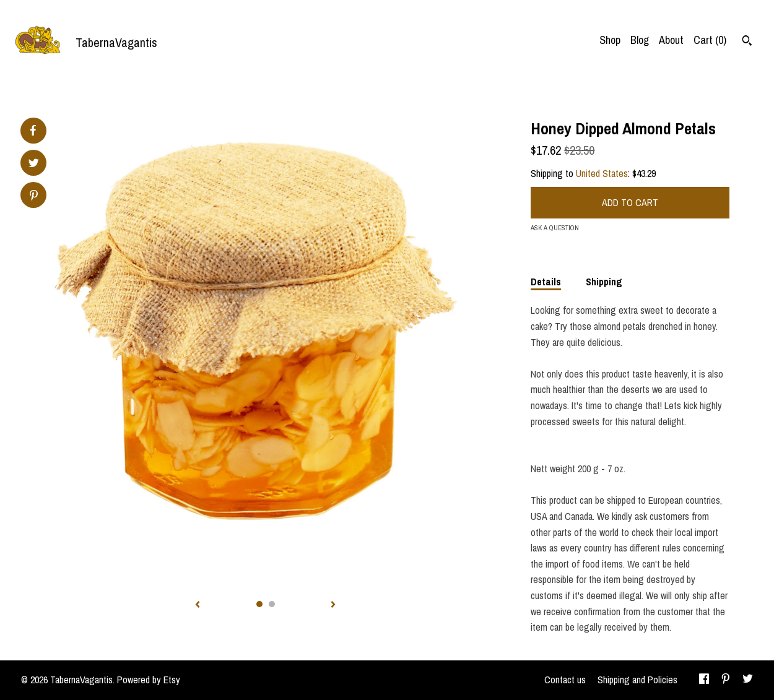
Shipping (604, 282)
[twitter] (748, 680)
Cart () (710, 40)
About (671, 40)
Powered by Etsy (149, 680)
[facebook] (704, 680)
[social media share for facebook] (33, 131)
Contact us (565, 680)
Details (546, 282)
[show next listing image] (333, 605)
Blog (640, 40)
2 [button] (272, 604)
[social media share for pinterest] (34, 197)
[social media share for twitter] (34, 164)
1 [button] (259, 604)
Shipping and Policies (637, 680)
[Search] (747, 42)
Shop (610, 40)
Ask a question (555, 228)
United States (602, 173)
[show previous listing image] (198, 605)
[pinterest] (726, 680)
